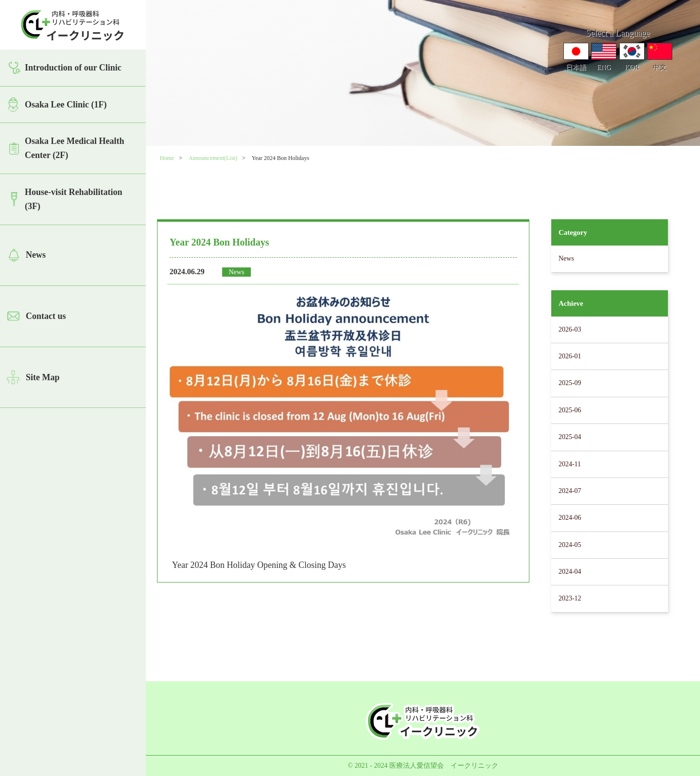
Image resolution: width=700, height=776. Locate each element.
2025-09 (570, 383)
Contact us (46, 316)
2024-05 (570, 545)
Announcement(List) (213, 158)
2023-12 (570, 598)
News (36, 255)
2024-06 (570, 518)
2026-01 (570, 356)
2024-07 (570, 491)
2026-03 (570, 329)
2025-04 (570, 437)
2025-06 (570, 410)
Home (167, 158)
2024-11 (570, 464)
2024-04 (570, 572)
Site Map (43, 377)
